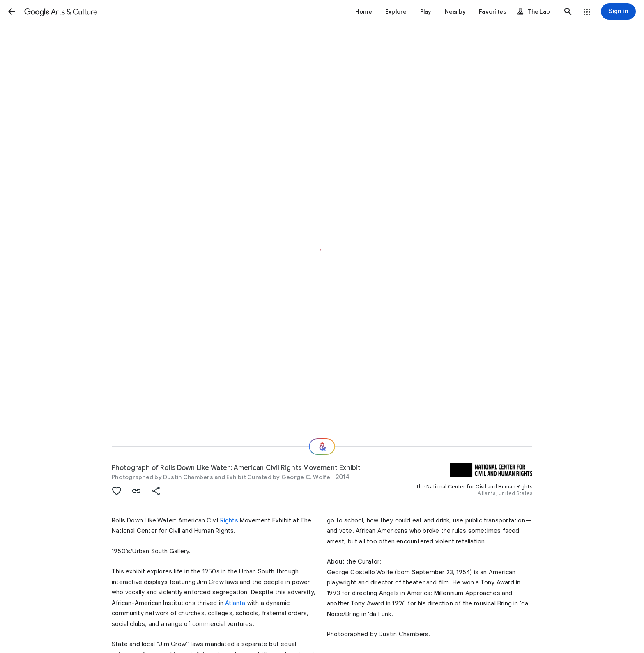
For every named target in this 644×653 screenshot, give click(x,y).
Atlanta (235, 603)
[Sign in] (618, 11)
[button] (11, 11)
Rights (229, 520)
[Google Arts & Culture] (61, 11)
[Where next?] (322, 447)
